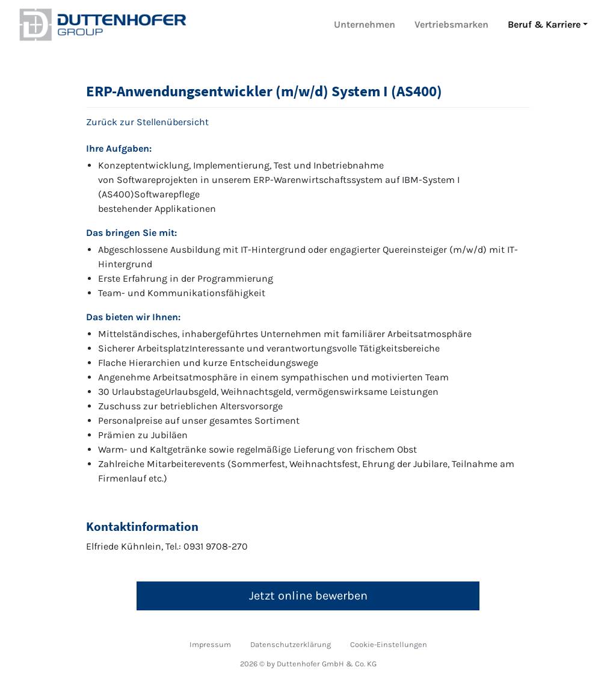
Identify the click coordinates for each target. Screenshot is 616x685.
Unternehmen (365, 24)
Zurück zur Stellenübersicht (147, 122)
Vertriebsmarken (451, 24)
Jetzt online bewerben (308, 596)
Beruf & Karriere (544, 24)
